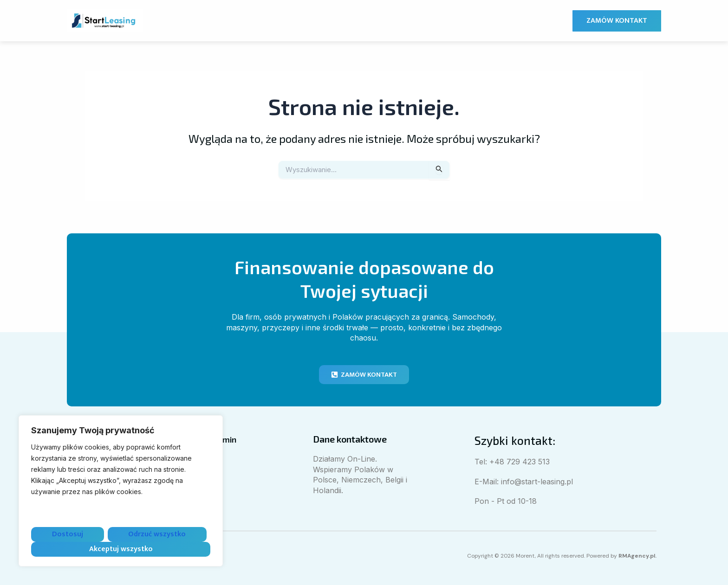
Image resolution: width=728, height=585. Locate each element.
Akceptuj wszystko (121, 549)
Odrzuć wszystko (157, 534)
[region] (121, 491)
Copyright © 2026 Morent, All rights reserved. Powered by (553, 556)
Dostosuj (68, 534)
